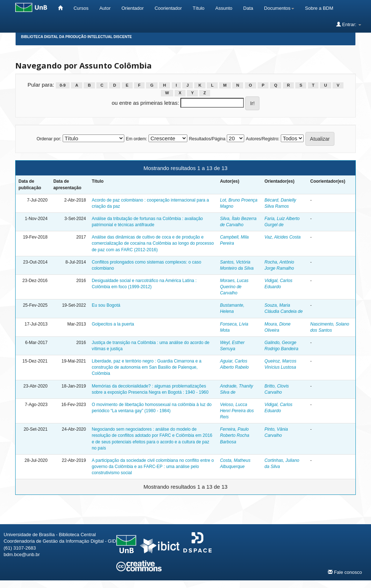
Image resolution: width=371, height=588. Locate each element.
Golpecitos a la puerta (113, 324)
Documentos (279, 8)
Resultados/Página (207, 139)
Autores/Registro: (262, 139)
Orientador (132, 8)
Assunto (224, 8)
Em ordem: (136, 139)
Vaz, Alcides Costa (283, 237)
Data (248, 8)
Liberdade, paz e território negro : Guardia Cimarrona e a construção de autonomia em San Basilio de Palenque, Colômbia (147, 367)
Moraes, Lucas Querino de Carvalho (234, 287)
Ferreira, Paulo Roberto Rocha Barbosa (235, 435)
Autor (105, 8)
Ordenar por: (49, 139)
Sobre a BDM (319, 8)
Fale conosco (345, 572)
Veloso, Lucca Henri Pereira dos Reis (237, 411)
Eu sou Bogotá (106, 305)
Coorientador (168, 8)
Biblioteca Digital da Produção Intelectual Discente (76, 37)
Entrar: (349, 24)
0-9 (63, 85)
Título (199, 8)
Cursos (81, 8)
